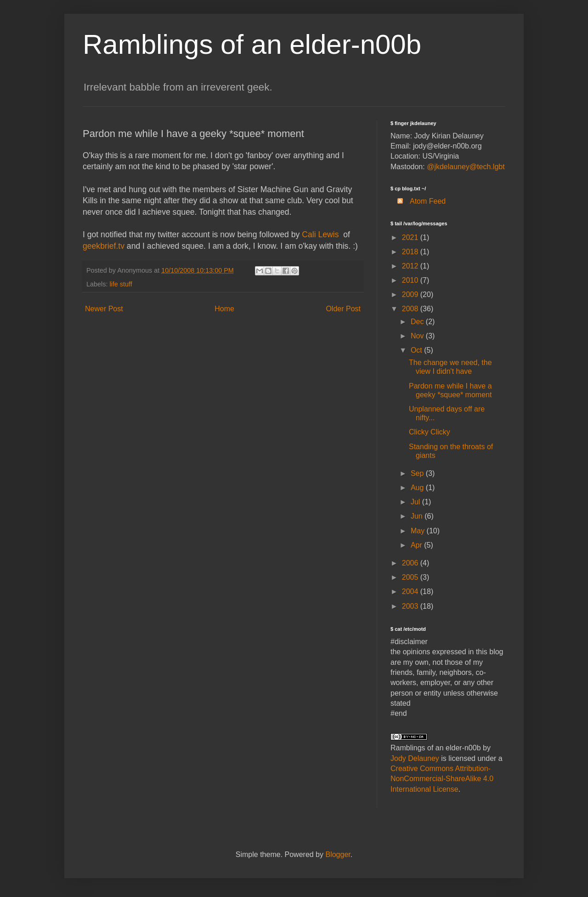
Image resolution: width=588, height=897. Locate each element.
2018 (411, 252)
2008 (411, 309)
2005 (411, 577)
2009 (411, 294)
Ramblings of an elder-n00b (252, 44)
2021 (411, 237)
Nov (418, 336)
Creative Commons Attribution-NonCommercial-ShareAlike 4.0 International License (442, 779)
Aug (418, 488)
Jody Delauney (415, 758)
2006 (411, 563)
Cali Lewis (320, 234)
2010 (411, 280)
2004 (411, 591)
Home (224, 309)
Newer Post (104, 309)
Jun (418, 516)
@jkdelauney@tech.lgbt (466, 167)
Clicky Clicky (430, 432)
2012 (411, 266)
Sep (418, 473)
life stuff (121, 284)
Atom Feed (418, 201)
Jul (416, 502)
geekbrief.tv (104, 246)
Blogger (338, 854)
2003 (411, 606)
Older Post (343, 309)
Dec (418, 322)
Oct (417, 350)
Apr (417, 545)
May (419, 531)
